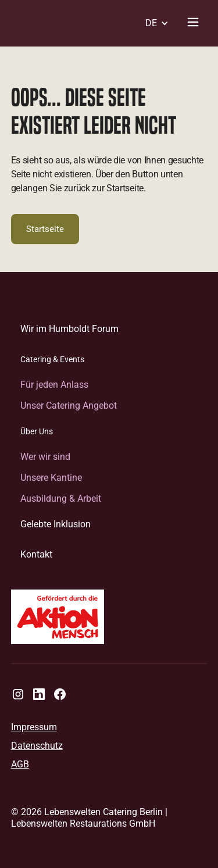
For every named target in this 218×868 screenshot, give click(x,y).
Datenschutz (37, 746)
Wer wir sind (45, 457)
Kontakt (36, 554)
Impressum (34, 727)
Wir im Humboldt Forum (69, 329)
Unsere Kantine (51, 478)
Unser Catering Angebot (69, 406)
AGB (20, 765)
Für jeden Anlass (54, 385)
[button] (153, 23)
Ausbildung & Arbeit (61, 499)
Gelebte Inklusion (56, 524)
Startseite (45, 229)
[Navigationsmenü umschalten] (193, 23)
